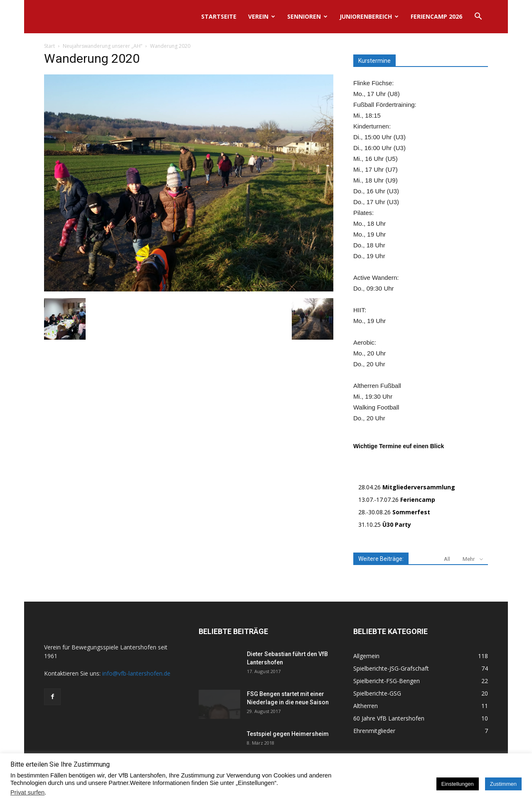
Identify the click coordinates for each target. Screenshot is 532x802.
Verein (262, 16)
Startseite (219, 16)
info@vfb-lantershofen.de (136, 673)
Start (49, 46)
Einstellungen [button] (458, 784)
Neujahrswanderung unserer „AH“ (102, 46)
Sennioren (307, 16)
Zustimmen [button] (503, 784)
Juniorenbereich (369, 16)
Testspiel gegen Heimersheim (288, 734)
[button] (478, 17)
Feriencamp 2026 (436, 16)
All (447, 559)
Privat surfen (27, 792)
